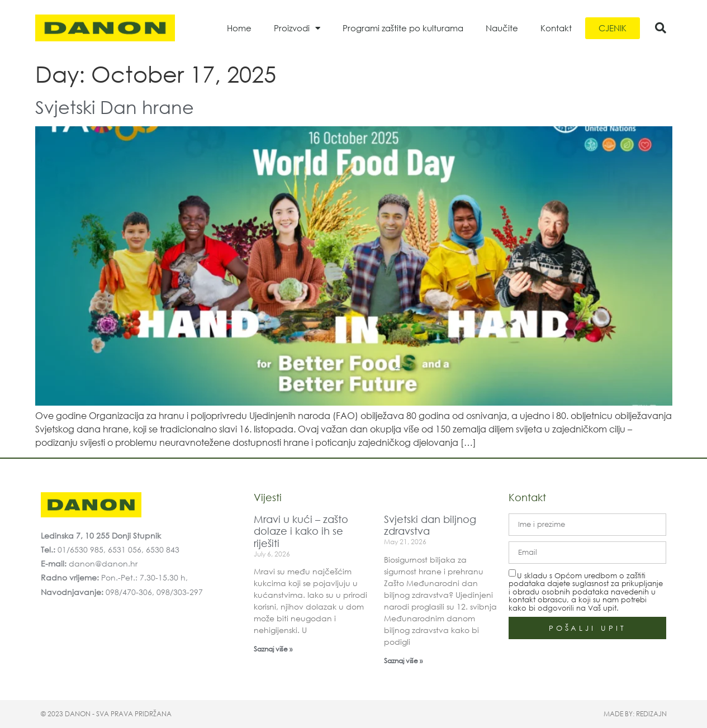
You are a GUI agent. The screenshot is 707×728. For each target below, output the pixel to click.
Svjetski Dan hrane (115, 106)
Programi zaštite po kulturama (403, 28)
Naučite (502, 28)
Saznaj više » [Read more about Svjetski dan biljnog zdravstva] (403, 661)
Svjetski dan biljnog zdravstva (430, 525)
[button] (661, 28)
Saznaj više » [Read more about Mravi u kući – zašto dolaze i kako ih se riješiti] (273, 649)
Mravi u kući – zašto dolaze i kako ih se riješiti (301, 531)
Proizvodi (297, 28)
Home (239, 28)
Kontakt (556, 28)
